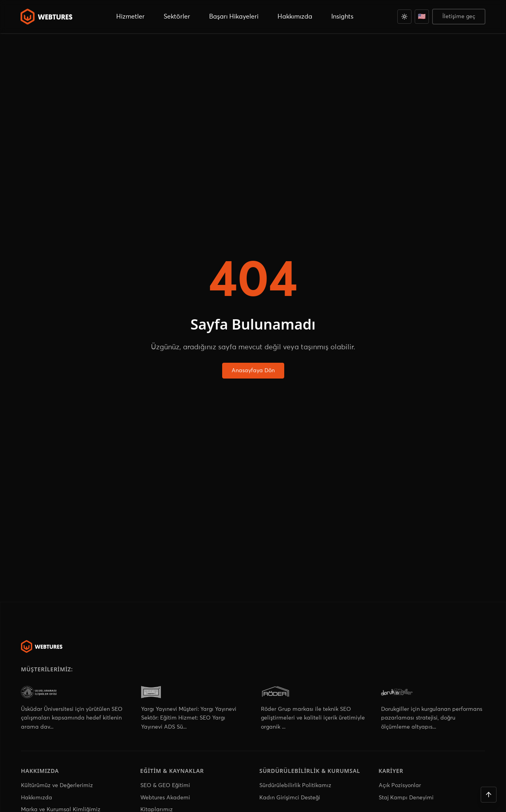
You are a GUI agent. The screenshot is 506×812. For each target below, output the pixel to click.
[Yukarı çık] (489, 795)
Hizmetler (130, 17)
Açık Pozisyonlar (400, 786)
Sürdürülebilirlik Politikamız (295, 786)
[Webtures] (42, 646)
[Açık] (404, 17)
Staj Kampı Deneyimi (406, 798)
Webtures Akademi (165, 798)
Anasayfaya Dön (253, 371)
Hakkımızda (37, 798)
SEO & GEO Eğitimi (165, 786)
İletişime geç (459, 17)
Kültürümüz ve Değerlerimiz (57, 786)
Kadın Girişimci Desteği (290, 798)
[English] (422, 17)
